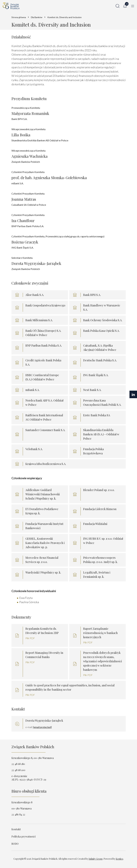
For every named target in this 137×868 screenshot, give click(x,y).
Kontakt (16, 829)
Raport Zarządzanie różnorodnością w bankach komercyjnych (100, 633)
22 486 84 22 (18, 814)
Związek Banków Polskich (33, 747)
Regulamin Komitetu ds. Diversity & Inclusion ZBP (42, 631)
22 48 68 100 (18, 770)
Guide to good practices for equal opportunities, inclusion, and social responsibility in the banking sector (70, 687)
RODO (15, 844)
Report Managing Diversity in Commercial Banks (44, 655)
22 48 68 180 (18, 764)
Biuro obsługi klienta (29, 791)
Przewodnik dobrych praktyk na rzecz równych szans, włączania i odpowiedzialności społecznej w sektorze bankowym (103, 661)
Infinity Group (96, 859)
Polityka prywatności (23, 836)
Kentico (120, 859)
